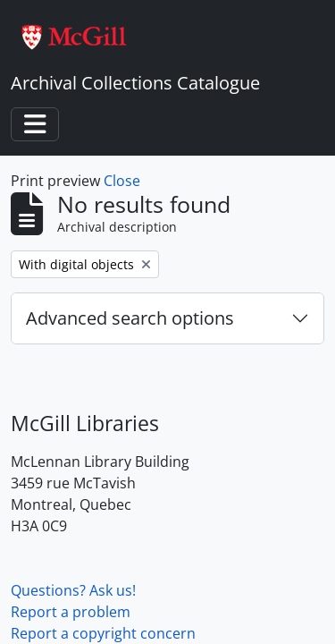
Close (122, 181)
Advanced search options (130, 318)
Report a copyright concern (103, 633)
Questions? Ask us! (73, 590)
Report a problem (71, 612)
